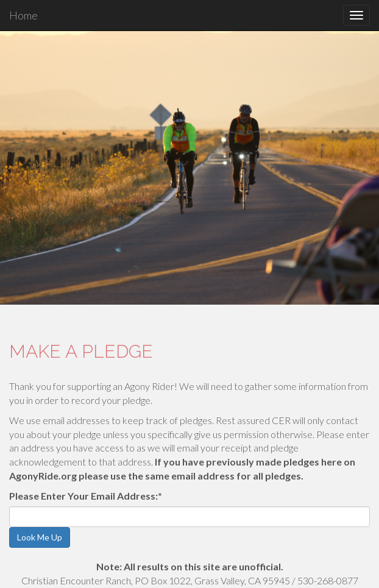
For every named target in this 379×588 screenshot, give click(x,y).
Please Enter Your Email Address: (86, 496)
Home (23, 15)
